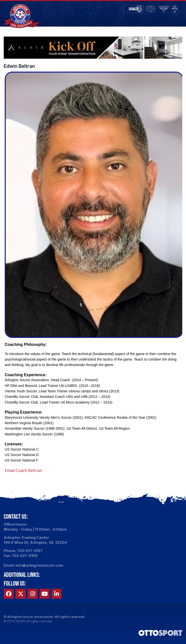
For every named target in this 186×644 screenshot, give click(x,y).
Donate (134, 9)
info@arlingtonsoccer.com (39, 567)
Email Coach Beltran (23, 472)
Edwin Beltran (19, 68)
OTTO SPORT (16, 623)
